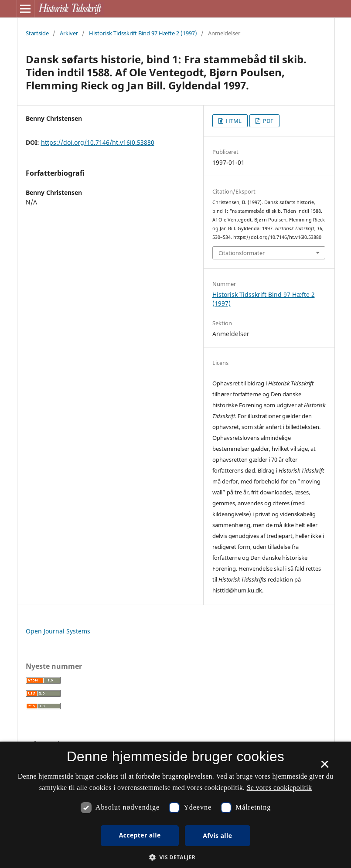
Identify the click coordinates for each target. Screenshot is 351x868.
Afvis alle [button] (217, 836)
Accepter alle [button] (140, 835)
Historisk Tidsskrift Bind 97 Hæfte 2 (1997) (143, 33)
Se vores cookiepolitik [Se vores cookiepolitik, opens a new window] (279, 788)
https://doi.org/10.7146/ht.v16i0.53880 (98, 142)
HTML (233, 121)
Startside (37, 33)
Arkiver (69, 33)
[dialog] (175, 805)
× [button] (325, 767)
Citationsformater (242, 253)
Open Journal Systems (58, 631)
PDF (268, 121)
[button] (175, 857)
